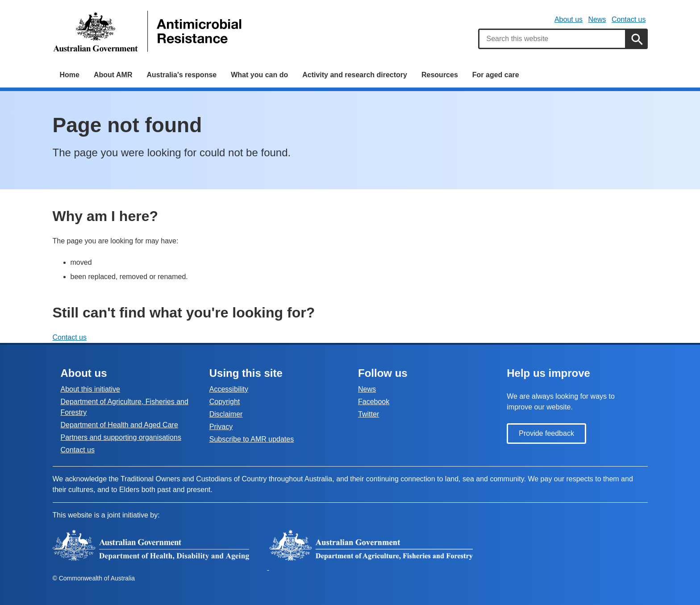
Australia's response (181, 75)
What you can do (259, 75)
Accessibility (229, 389)
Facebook (374, 402)
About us (569, 19)
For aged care (496, 75)
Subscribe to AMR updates (252, 439)
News (597, 19)
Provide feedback (546, 433)
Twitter (369, 414)
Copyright (225, 402)
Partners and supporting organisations (121, 437)
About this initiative (90, 389)
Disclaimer (226, 414)
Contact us (629, 19)
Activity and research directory (355, 75)
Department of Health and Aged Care (119, 425)
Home (70, 75)
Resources (440, 75)
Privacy (221, 427)
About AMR (113, 75)
